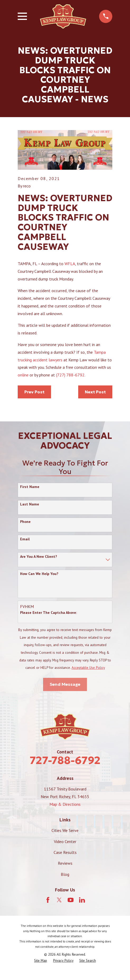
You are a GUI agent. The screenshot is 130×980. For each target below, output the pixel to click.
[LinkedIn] (82, 900)
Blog (65, 874)
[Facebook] (48, 900)
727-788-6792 (65, 760)
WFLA (70, 264)
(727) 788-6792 (70, 375)
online (24, 375)
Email (25, 539)
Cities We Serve (65, 830)
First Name (30, 487)
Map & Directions (65, 804)
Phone (25, 522)
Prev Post (34, 392)
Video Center (65, 841)
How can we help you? (39, 574)
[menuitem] (41, 961)
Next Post (95, 392)
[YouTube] (71, 900)
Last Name (30, 504)
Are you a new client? (39, 557)
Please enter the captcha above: (48, 613)
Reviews (65, 863)
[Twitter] (59, 900)
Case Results (65, 852)
